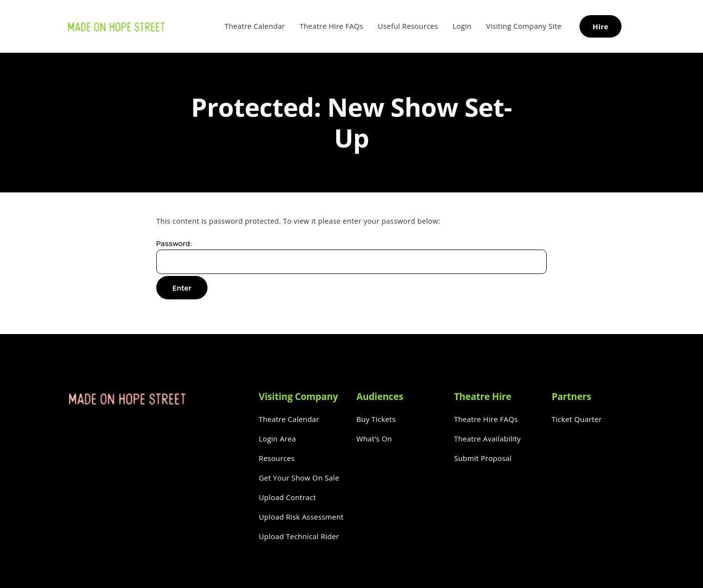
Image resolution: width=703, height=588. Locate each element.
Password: (351, 256)
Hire (600, 26)
